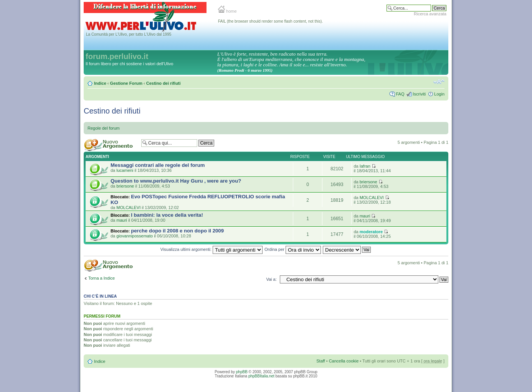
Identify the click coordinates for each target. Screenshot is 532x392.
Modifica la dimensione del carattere (439, 82)
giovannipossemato (135, 236)
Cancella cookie (344, 361)
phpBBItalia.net (261, 376)
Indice (100, 83)
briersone (125, 186)
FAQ (400, 94)
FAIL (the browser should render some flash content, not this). (270, 21)
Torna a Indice (102, 278)
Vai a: (271, 279)
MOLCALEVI (128, 208)
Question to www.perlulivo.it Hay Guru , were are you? (176, 181)
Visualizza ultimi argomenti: (211, 249)
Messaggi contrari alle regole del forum (158, 165)
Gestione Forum (126, 83)
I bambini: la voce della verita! (167, 215)
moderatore (371, 232)
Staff (321, 361)
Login (439, 94)
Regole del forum (104, 128)
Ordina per (293, 249)
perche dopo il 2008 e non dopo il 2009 (177, 231)
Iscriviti (419, 94)
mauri (122, 220)
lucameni (125, 170)
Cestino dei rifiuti (164, 83)
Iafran (365, 166)
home (227, 11)
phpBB (242, 372)
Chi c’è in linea (100, 296)
